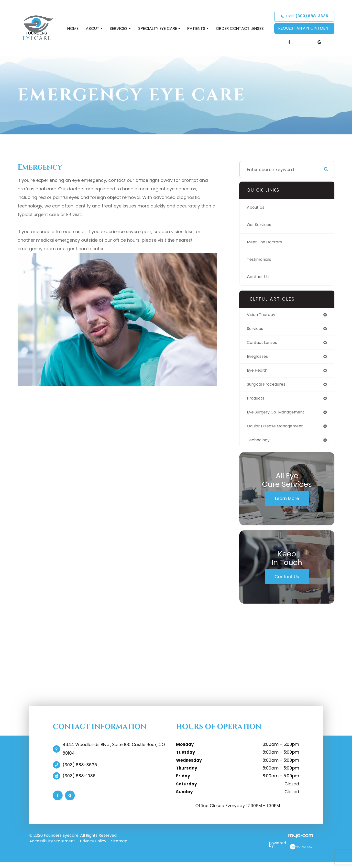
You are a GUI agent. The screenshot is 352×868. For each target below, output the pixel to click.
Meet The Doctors (266, 242)
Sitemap (119, 846)
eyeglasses (259, 358)
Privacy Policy (93, 846)
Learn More (287, 503)
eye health (258, 373)
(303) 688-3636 (80, 770)
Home (73, 28)
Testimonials (261, 259)
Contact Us (259, 277)
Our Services (261, 225)
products (257, 401)
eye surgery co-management (279, 416)
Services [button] (120, 28)
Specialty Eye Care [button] (159, 28)
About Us (257, 207)
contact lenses (264, 344)
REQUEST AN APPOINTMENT (304, 28)
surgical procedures (269, 387)
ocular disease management (279, 430)
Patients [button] (198, 28)
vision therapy (263, 315)
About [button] (94, 28)
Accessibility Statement (52, 846)
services (256, 329)
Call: (304, 16)
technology (260, 445)
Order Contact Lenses (240, 28)
